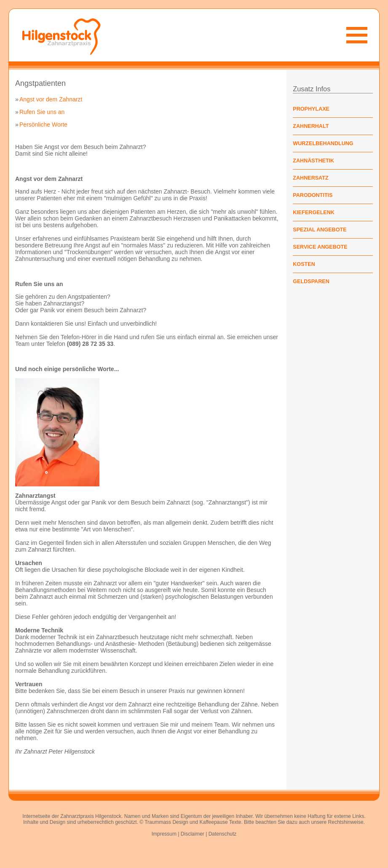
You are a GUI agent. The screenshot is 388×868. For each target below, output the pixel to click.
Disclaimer (193, 834)
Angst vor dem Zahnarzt (51, 99)
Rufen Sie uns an (42, 112)
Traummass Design (166, 822)
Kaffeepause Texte (220, 822)
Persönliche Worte (43, 125)
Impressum (164, 834)
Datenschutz (223, 834)
